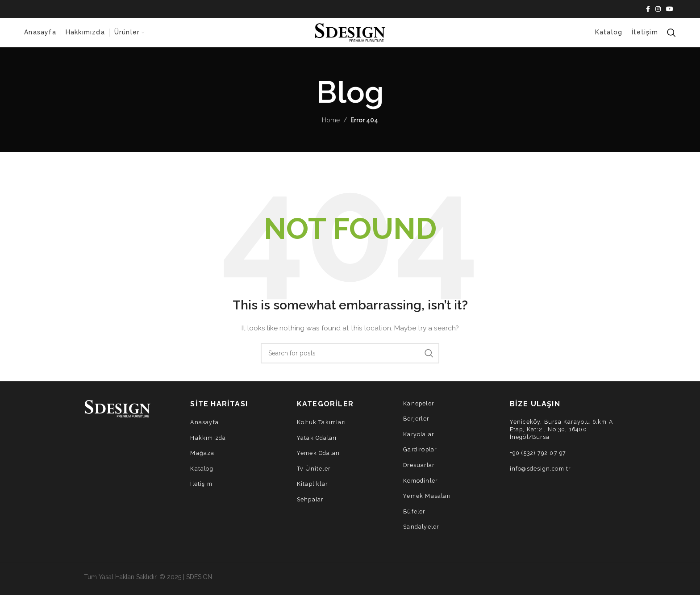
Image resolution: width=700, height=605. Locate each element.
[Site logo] (350, 37)
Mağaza (202, 463)
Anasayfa (205, 432)
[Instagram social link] (658, 10)
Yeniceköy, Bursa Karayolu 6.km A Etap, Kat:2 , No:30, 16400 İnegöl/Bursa (561, 440)
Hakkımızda (209, 447)
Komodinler (421, 490)
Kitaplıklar (313, 494)
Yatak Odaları (318, 447)
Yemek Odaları (320, 463)
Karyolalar (419, 444)
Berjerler (417, 428)
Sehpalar (311, 509)
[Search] (671, 38)
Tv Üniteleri (315, 478)
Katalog (202, 478)
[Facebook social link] (648, 10)
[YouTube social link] (670, 10)
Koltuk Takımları (323, 432)
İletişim (202, 494)
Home (331, 130)
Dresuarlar (420, 475)
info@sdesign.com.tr (542, 480)
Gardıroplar (421, 459)
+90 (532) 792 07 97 (541, 464)
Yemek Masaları (428, 506)
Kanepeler (419, 413)
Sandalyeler (422, 536)
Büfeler (415, 521)
